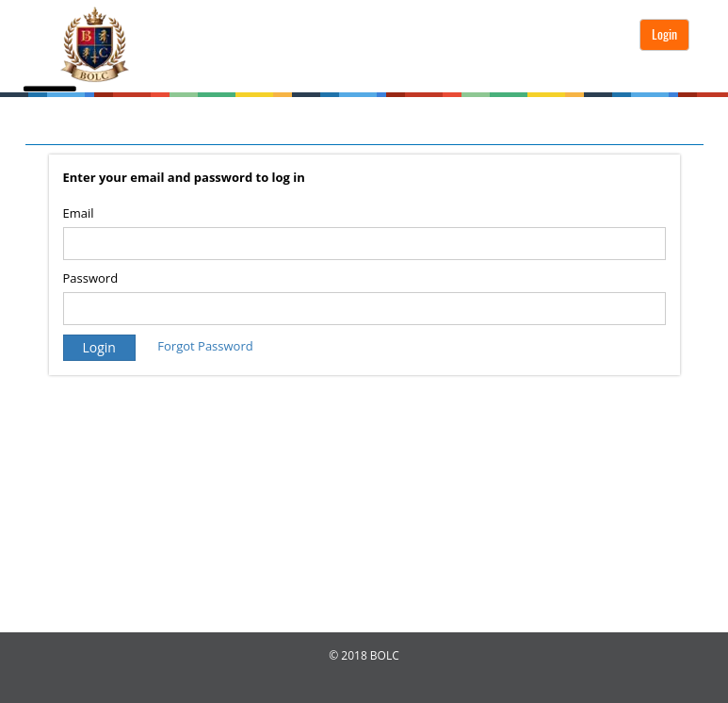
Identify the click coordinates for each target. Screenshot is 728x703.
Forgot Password (205, 346)
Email (79, 213)
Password (91, 278)
